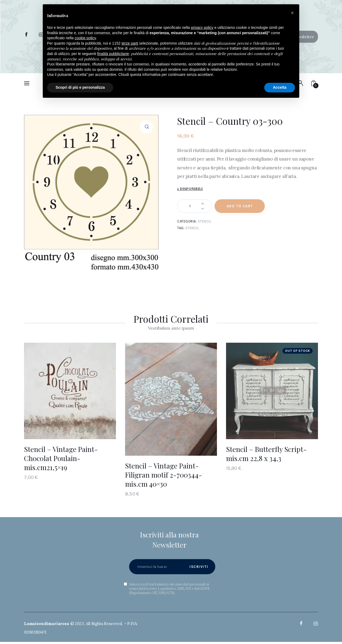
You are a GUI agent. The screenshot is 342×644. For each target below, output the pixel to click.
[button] (292, 13)
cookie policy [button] (85, 38)
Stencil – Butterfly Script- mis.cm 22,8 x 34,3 (266, 454)
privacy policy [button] (202, 28)
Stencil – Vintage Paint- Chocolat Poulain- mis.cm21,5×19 (61, 458)
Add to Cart (240, 206)
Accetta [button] (280, 87)
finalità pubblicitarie (113, 54)
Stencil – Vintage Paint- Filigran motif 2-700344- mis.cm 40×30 (164, 475)
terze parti (130, 43)
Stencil (205, 221)
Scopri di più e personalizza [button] (80, 87)
